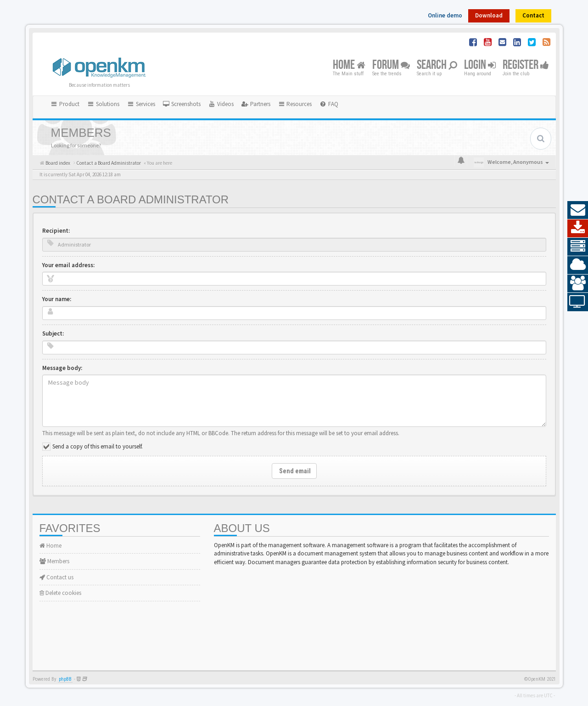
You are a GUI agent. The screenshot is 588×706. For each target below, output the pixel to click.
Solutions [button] (103, 104)
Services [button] (141, 104)
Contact (533, 15)
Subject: (53, 333)
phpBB (65, 679)
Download (489, 15)
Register (526, 65)
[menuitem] (182, 104)
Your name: (57, 299)
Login (480, 65)
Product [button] (65, 104)
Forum (391, 65)
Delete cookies (60, 593)
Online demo (445, 15)
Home (349, 65)
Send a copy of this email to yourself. (98, 446)
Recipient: (56, 231)
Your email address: (68, 265)
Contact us (56, 577)
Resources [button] (295, 104)
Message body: (62, 368)
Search (437, 65)
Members (54, 561)
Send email (294, 471)
